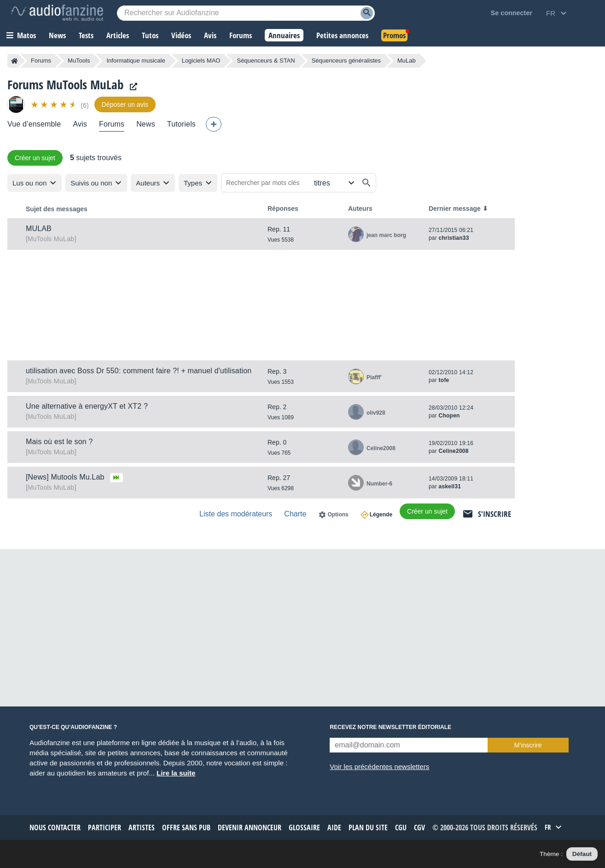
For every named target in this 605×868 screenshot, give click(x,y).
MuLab (51, 239)
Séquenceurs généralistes (346, 61)
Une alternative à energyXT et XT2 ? (87, 406)
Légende (381, 515)
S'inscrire (494, 514)
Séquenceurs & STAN (266, 61)
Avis (80, 124)
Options (338, 515)
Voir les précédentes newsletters (379, 767)
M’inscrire (528, 745)
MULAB (39, 229)
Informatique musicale (136, 61)
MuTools (79, 61)
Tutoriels (181, 124)
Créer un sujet (35, 158)
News (146, 124)
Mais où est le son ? (59, 442)
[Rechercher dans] (333, 183)
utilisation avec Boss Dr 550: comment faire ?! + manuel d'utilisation (139, 371)
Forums (41, 61)
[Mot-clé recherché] (246, 13)
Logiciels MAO (201, 61)
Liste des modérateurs (236, 514)
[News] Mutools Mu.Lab (65, 477)
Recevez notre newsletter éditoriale (390, 727)
